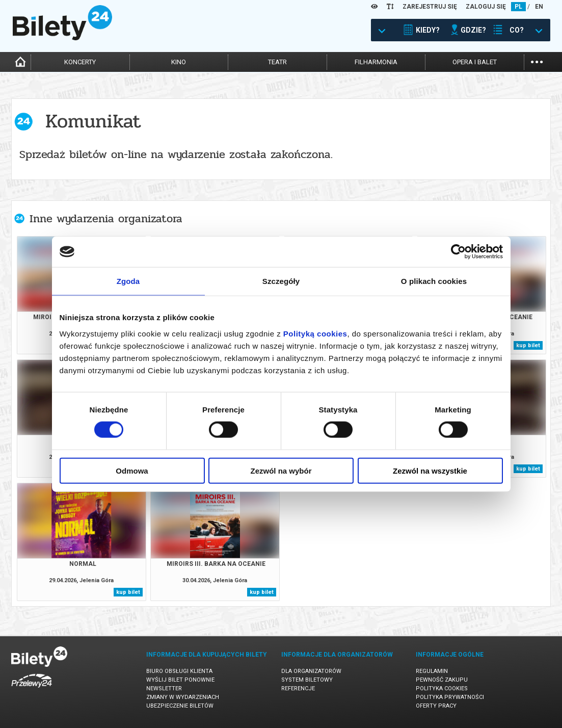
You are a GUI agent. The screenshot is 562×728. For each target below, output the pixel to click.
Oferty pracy (436, 706)
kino (179, 62)
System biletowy (307, 680)
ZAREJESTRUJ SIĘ (430, 7)
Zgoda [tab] (128, 281)
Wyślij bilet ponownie (180, 680)
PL (518, 7)
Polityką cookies (315, 333)
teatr (277, 62)
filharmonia (376, 62)
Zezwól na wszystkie (430, 470)
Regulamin (432, 671)
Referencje (298, 688)
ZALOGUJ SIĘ (486, 7)
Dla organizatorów (311, 671)
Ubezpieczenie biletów (180, 706)
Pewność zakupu (442, 680)
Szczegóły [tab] (281, 281)
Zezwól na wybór (281, 470)
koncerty (80, 62)
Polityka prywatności (450, 697)
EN (539, 7)
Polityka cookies (442, 688)
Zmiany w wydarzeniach (183, 697)
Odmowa (132, 470)
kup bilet (528, 345)
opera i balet (475, 62)
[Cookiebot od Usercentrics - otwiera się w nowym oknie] (458, 252)
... (537, 61)
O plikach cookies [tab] (434, 281)
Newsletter (164, 688)
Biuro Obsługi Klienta (179, 671)
